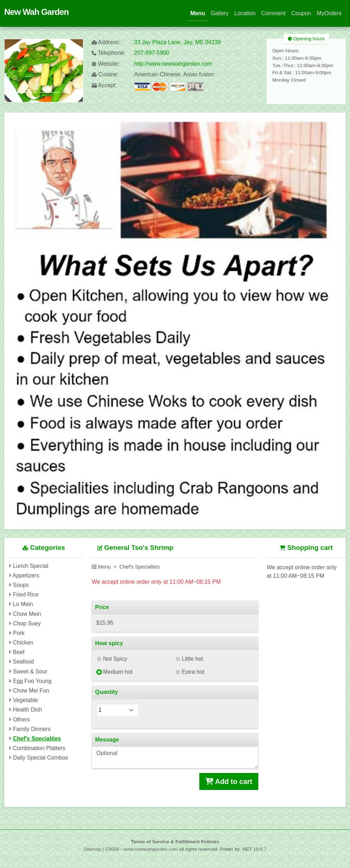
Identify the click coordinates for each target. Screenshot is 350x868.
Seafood (23, 662)
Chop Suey (27, 623)
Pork (19, 633)
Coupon (301, 13)
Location (245, 13)
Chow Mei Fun (31, 691)
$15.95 (105, 623)
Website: (106, 64)
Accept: (104, 85)
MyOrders (329, 13)
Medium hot (118, 672)
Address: (106, 42)
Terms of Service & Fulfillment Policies (175, 842)
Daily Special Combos (40, 758)
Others (21, 720)
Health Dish (27, 710)
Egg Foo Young (32, 681)
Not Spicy (115, 659)
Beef (19, 652)
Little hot (192, 659)
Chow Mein (27, 614)
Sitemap (92, 849)
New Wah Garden (36, 12)
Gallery (220, 13)
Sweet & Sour (30, 671)
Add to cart (229, 781)
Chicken (23, 643)
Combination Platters (39, 748)
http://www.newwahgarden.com (173, 64)
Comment (273, 13)
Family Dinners (32, 729)
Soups (21, 585)
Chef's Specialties (37, 739)
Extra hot (193, 672)
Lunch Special (31, 566)
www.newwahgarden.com (151, 849)
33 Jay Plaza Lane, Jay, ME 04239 (177, 42)
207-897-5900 (152, 53)
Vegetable (25, 700)
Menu (198, 13)
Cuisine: (105, 74)
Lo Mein (23, 604)
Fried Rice (26, 594)
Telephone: (108, 53)
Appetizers (26, 575)
